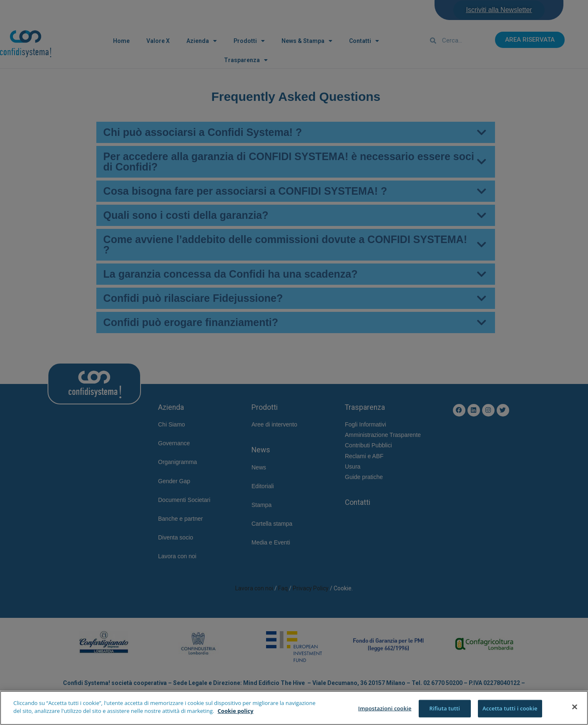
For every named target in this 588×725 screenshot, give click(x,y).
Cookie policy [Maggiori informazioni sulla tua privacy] (236, 711)
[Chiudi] (575, 707)
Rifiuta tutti (445, 708)
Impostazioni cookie (385, 708)
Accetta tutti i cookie (510, 708)
